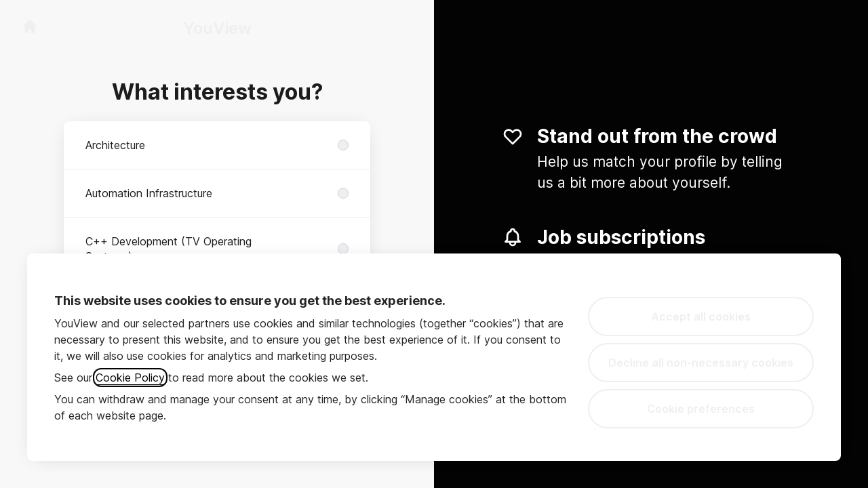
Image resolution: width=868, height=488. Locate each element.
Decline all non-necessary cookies (701, 363)
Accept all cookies (701, 317)
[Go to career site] (30, 26)
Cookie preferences (701, 409)
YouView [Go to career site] (217, 28)
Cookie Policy (130, 378)
